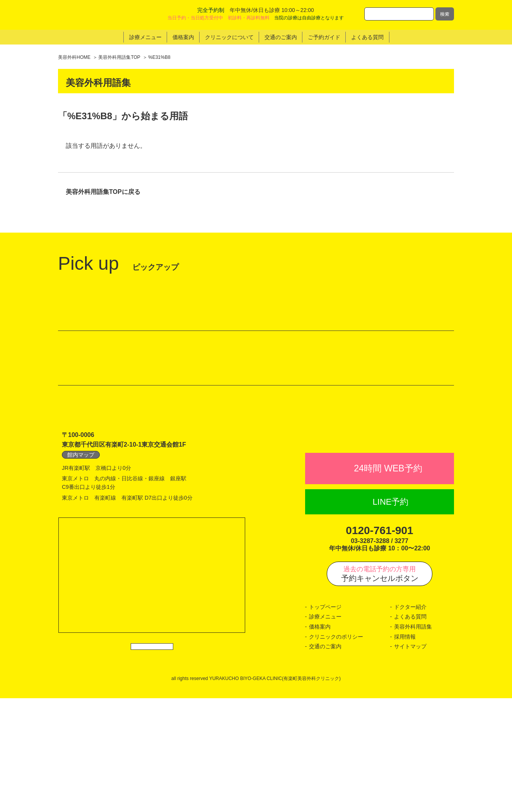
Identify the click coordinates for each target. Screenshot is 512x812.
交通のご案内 (325, 760)
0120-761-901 (379, 644)
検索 (445, 14)
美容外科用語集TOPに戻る (103, 192)
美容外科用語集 (413, 740)
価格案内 (320, 740)
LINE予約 (391, 616)
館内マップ (81, 552)
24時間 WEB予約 (388, 582)
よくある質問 (410, 730)
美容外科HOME (74, 57)
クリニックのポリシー (336, 750)
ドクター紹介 (410, 721)
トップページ (325, 721)
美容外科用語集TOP (119, 57)
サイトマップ (410, 760)
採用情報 (405, 750)
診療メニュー (325, 730)
